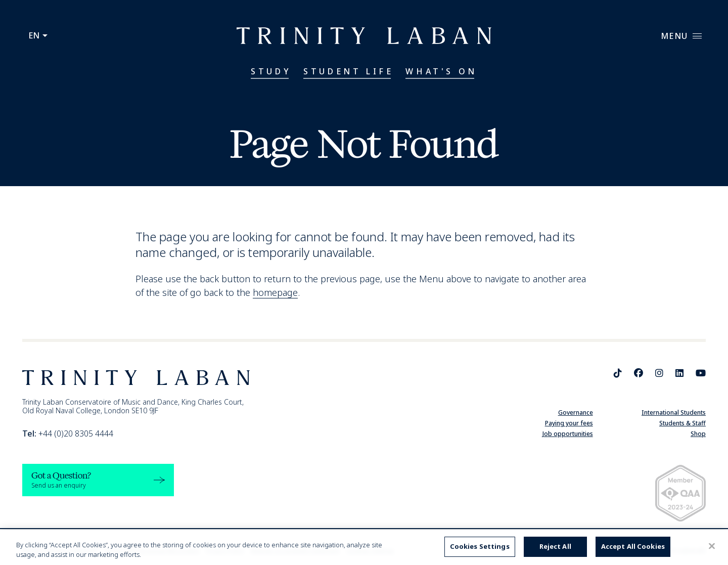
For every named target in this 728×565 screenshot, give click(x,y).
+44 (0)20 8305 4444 (68, 433)
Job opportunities (568, 434)
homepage (275, 292)
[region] (364, 548)
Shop (698, 434)
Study (271, 71)
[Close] (712, 546)
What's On (441, 71)
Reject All (555, 546)
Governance (576, 412)
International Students (674, 412)
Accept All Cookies (633, 546)
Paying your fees (569, 423)
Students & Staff (682, 423)
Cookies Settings (480, 546)
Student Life (348, 71)
